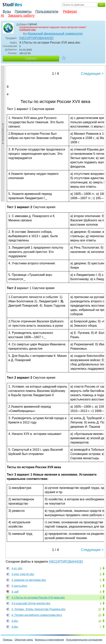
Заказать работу (21, 16)
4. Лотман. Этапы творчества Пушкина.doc (39, 609)
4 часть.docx (19, 586)
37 (100, 609)
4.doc (15, 621)
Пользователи (47, 11)
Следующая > (92, 74)
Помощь (8, 640)
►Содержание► (3, 134)
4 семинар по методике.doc (29, 580)
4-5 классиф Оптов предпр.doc (31, 603)
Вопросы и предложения (49, 640)
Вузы (7, 11)
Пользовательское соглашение (84, 640)
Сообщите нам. (28, 30)
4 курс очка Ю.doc (23, 574)
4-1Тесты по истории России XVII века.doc (38, 597)
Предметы (23, 11)
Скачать (31, 59)
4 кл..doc (17, 568)
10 (100, 621)
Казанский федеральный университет (56, 34)
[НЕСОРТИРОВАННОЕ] (36, 38)
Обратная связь (24, 640)
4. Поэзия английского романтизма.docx (37, 615)
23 (100, 615)
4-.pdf (15, 592)
